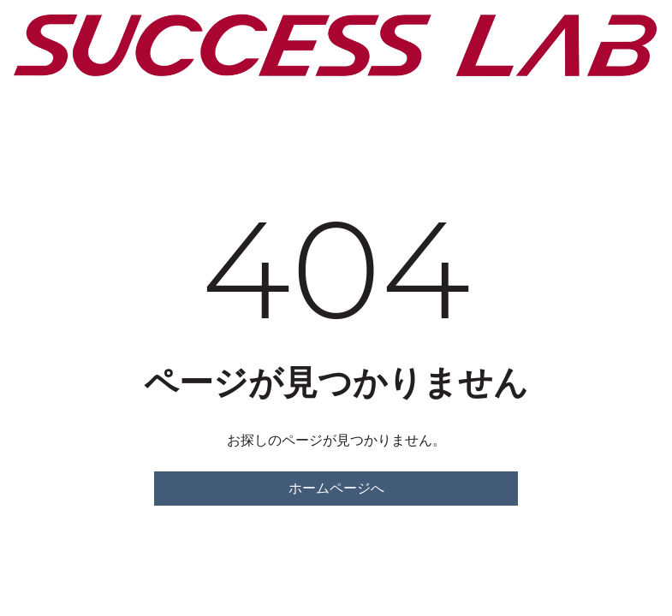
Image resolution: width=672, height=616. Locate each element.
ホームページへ (336, 488)
